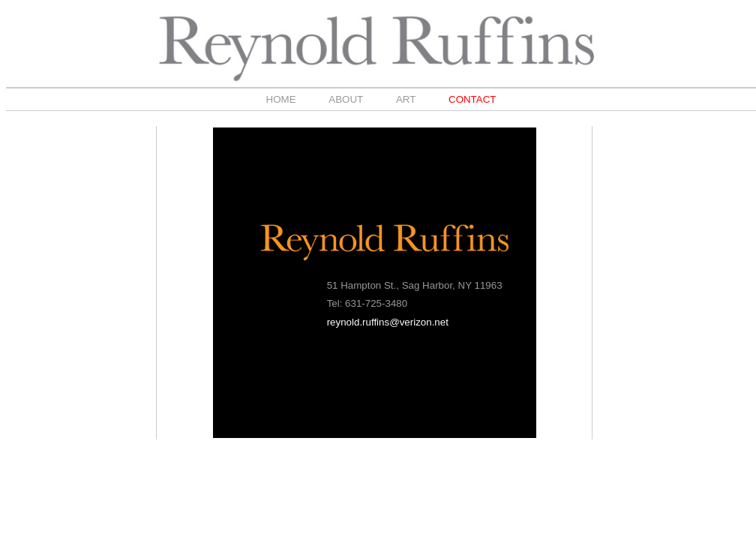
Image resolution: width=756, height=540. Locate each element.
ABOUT (346, 99)
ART (406, 99)
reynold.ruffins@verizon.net (388, 322)
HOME (281, 99)
